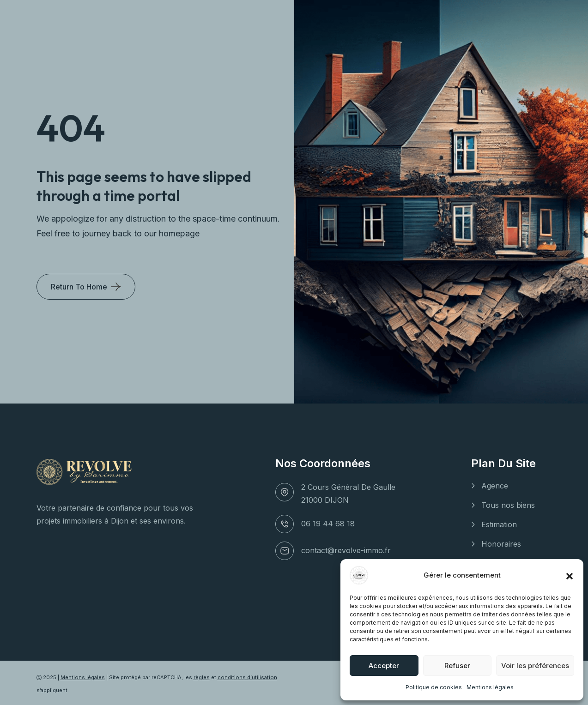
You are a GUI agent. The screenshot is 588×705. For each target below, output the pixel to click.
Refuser (457, 666)
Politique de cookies (434, 687)
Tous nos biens (508, 505)
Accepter (384, 666)
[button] (570, 575)
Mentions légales (490, 687)
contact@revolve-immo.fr (346, 550)
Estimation (499, 524)
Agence (495, 486)
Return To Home (79, 287)
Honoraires (501, 544)
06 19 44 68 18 (328, 524)
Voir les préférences (535, 666)
